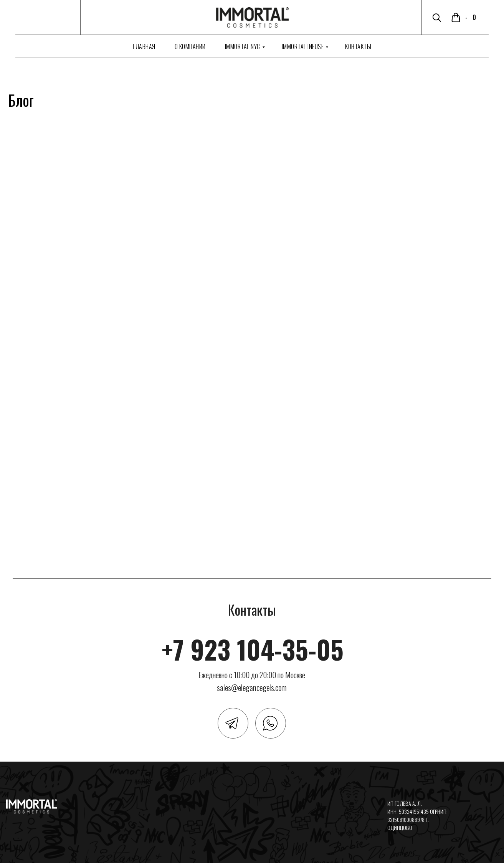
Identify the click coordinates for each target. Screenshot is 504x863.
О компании (190, 46)
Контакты (358, 46)
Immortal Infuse (303, 46)
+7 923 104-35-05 (253, 649)
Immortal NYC (243, 46)
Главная (144, 46)
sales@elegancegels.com (252, 687)
